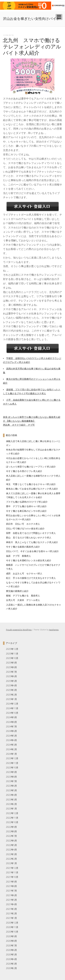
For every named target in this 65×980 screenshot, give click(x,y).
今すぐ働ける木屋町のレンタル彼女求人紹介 (29, 560)
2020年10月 (12, 932)
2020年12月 (12, 923)
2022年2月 (12, 859)
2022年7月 (12, 836)
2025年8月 (12, 667)
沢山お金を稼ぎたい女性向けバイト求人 (31, 21)
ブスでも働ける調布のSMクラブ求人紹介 (27, 502)
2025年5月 (12, 681)
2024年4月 (12, 740)
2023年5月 (12, 790)
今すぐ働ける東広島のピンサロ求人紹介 (26, 511)
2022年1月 (12, 863)
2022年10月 (12, 822)
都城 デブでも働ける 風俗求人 (23, 596)
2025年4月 (12, 685)
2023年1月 (12, 808)
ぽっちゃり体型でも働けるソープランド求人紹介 (31, 467)
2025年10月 (12, 658)
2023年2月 (12, 804)
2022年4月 (12, 850)
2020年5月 (12, 954)
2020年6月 (12, 950)
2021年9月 (12, 882)
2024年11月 (12, 708)
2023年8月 (12, 777)
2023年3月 (12, 799)
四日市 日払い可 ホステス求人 (23, 524)
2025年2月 (12, 695)
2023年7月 (12, 781)
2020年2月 (12, 968)
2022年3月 (12, 854)
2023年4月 (12, 795)
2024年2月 (12, 749)
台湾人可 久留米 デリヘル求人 (23, 600)
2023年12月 (12, 758)
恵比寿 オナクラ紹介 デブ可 (19, 425)
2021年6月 (12, 895)
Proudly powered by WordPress (19, 630)
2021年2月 (12, 913)
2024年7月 (12, 726)
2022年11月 (12, 818)
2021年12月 (12, 868)
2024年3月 (12, 745)
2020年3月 (12, 964)
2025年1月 (12, 699)
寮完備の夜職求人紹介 (17, 591)
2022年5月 (12, 845)
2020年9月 (12, 936)
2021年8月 (12, 886)
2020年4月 (12, 959)
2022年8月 (12, 831)
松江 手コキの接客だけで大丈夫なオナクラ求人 (31, 578)
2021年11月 (12, 872)
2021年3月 (12, 909)
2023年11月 (12, 763)
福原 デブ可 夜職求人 (18, 556)
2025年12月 (12, 649)
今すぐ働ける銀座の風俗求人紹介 (23, 547)
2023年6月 (12, 786)
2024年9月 (12, 717)
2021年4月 (12, 904)
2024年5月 (12, 736)
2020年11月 (12, 927)
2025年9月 (12, 663)
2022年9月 (12, 827)
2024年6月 (12, 731)
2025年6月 (12, 676)
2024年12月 (12, 704)
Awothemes (54, 630)
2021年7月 (12, 891)
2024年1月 (12, 754)
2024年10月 (12, 713)
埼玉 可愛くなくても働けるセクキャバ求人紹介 (31, 484)
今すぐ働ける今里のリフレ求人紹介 (24, 471)
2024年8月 (12, 722)
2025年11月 (12, 654)
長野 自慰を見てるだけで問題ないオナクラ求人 (31, 533)
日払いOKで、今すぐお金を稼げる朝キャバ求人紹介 (32, 551)
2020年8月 (12, 941)
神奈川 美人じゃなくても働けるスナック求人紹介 (32, 542)
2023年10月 (12, 767)
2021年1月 (12, 918)
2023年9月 (12, 772)
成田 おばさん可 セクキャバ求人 (24, 573)
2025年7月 (12, 672)
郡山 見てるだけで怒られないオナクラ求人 (29, 537)
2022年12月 (12, 813)
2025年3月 (12, 690)
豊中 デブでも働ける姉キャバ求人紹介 (26, 506)
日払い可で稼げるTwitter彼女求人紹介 (25, 528)
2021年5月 (12, 900)
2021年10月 (12, 877)
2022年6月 (12, 841)
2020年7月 (12, 945)
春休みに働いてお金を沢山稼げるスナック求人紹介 (32, 489)
